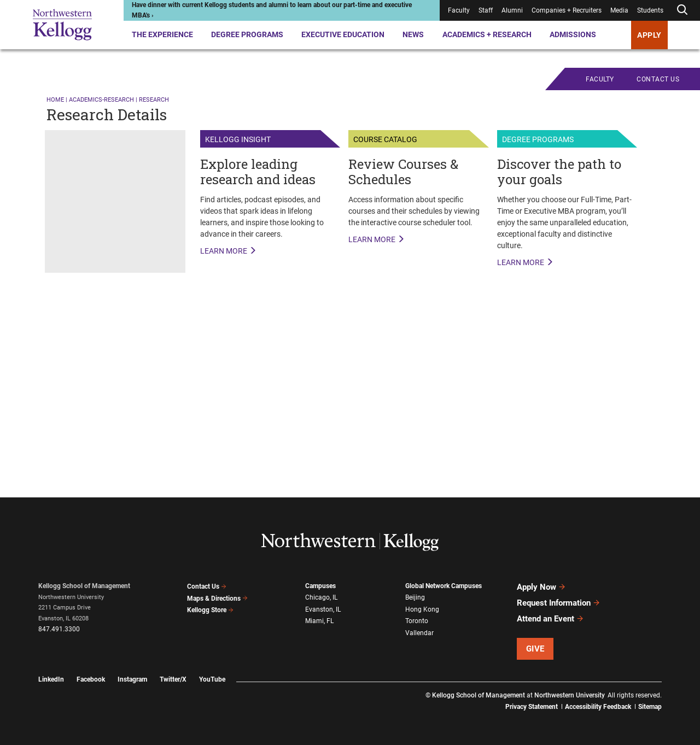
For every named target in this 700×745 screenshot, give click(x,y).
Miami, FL (319, 621)
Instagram (132, 679)
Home (55, 100)
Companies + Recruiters (567, 10)
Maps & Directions (218, 599)
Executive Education (343, 34)
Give (535, 649)
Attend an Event (550, 619)
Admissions (573, 34)
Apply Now (541, 587)
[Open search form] (682, 10)
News (413, 34)
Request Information (559, 603)
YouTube (212, 679)
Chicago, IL (321, 597)
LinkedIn (51, 679)
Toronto (417, 621)
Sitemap (650, 707)
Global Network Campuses (444, 586)
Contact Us (207, 586)
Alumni (512, 10)
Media (619, 10)
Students (650, 10)
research (154, 100)
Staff (486, 10)
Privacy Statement (532, 707)
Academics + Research (487, 34)
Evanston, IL (323, 609)
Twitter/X (173, 679)
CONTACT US (658, 79)
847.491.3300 (59, 629)
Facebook (91, 679)
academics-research (101, 100)
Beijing (415, 597)
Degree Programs (247, 34)
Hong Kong (422, 609)
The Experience (162, 34)
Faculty (459, 10)
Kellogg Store (211, 610)
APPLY (649, 35)
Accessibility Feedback (598, 707)
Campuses (320, 586)
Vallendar (419, 633)
